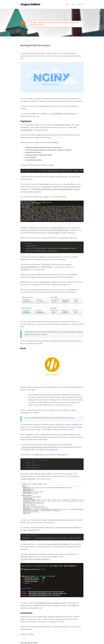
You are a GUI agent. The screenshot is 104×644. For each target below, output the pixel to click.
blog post (76, 424)
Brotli (36, 387)
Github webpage (52, 142)
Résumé (81, 4)
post (33, 106)
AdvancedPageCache (64, 544)
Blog (67, 4)
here (66, 177)
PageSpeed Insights (63, 125)
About (74, 4)
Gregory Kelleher (30, 4)
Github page (53, 450)
